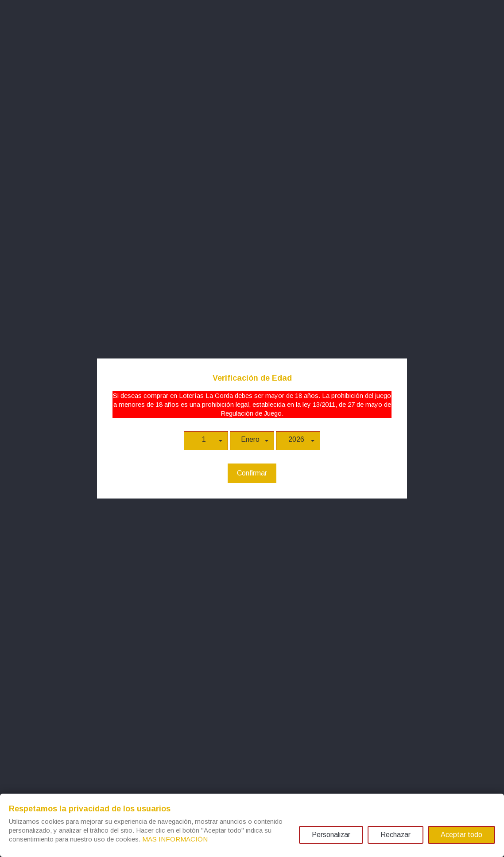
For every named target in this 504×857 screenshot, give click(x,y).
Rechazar (395, 835)
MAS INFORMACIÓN (175, 839)
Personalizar (331, 835)
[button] (206, 441)
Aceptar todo (461, 835)
